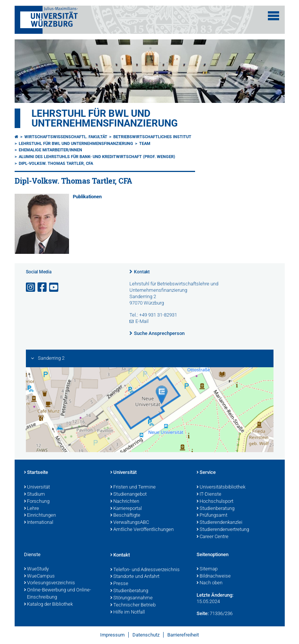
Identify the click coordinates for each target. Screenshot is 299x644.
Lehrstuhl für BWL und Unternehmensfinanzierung (105, 118)
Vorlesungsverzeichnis (50, 583)
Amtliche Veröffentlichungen (142, 530)
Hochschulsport (215, 502)
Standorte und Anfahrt (135, 577)
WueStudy (36, 569)
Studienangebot (128, 495)
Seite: (203, 613)
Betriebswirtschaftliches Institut (152, 137)
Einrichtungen (40, 516)
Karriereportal (126, 509)
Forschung (37, 502)
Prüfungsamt (212, 516)
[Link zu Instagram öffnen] (31, 287)
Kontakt (142, 272)
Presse (119, 584)
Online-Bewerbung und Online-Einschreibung (58, 594)
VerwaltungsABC (130, 523)
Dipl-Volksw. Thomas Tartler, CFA (56, 164)
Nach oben (210, 583)
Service (206, 473)
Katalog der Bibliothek (48, 605)
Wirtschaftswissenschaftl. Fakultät (66, 137)
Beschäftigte (125, 516)
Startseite (36, 473)
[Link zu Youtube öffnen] (54, 287)
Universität (37, 487)
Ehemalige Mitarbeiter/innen (50, 150)
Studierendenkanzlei (219, 523)
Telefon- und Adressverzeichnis (145, 570)
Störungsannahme (131, 598)
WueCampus (39, 576)
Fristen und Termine (133, 487)
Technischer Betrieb (133, 605)
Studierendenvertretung (223, 530)
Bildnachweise (214, 576)
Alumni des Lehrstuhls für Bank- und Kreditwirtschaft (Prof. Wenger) (97, 157)
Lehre (32, 509)
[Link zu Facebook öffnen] (43, 287)
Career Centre (213, 537)
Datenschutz (146, 635)
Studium (35, 495)
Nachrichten (125, 502)
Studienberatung (216, 509)
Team (145, 144)
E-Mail (142, 321)
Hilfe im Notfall (128, 612)
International (39, 523)
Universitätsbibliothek (221, 487)
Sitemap (207, 569)
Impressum (112, 635)
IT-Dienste (209, 495)
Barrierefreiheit (183, 635)
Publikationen (87, 197)
